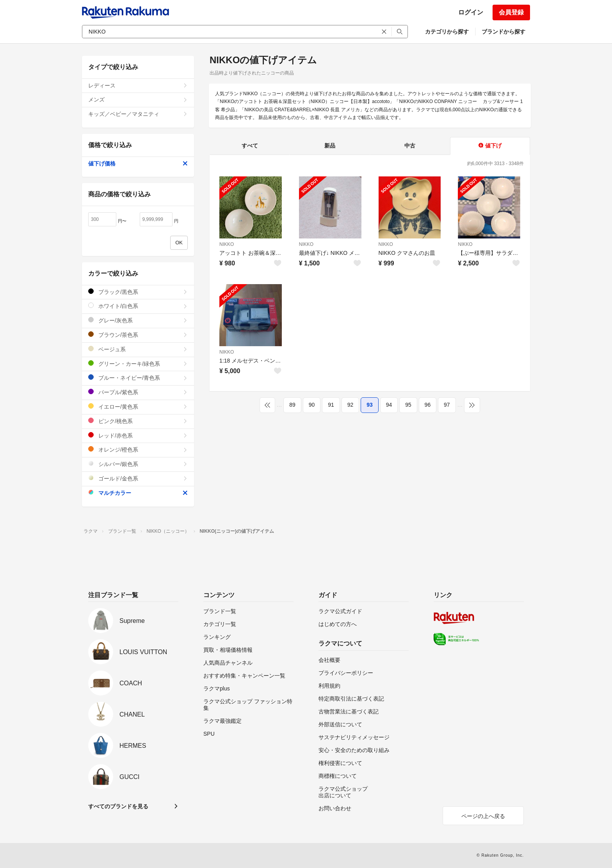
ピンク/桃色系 (138, 421)
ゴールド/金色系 (138, 478)
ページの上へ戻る (483, 816)
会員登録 (511, 12)
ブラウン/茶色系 (138, 335)
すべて (250, 146)
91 (331, 405)
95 (408, 405)
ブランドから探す (503, 32)
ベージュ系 (138, 349)
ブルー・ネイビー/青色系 (138, 378)
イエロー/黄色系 (138, 406)
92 (350, 405)
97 (447, 405)
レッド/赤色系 (138, 435)
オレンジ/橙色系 (138, 449)
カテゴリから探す (447, 32)
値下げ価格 (138, 164)
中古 (410, 146)
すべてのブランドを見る (118, 806)
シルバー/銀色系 (138, 464)
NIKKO (227, 244)
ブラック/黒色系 (138, 292)
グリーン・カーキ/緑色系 (138, 364)
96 (428, 405)
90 (312, 405)
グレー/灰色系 (138, 320)
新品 (330, 146)
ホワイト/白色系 (138, 306)
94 (389, 405)
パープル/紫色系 (138, 392)
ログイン (471, 12)
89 (292, 405)
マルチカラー (138, 493)
